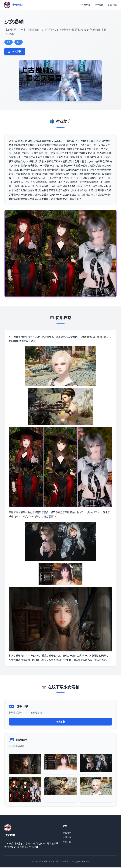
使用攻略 (99, 5)
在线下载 (112, 5)
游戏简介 (86, 5)
